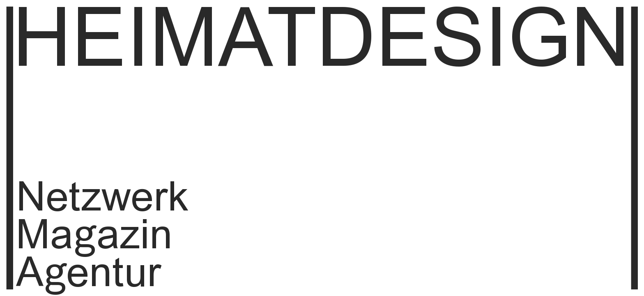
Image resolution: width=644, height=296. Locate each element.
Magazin (94, 237)
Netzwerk (102, 200)
